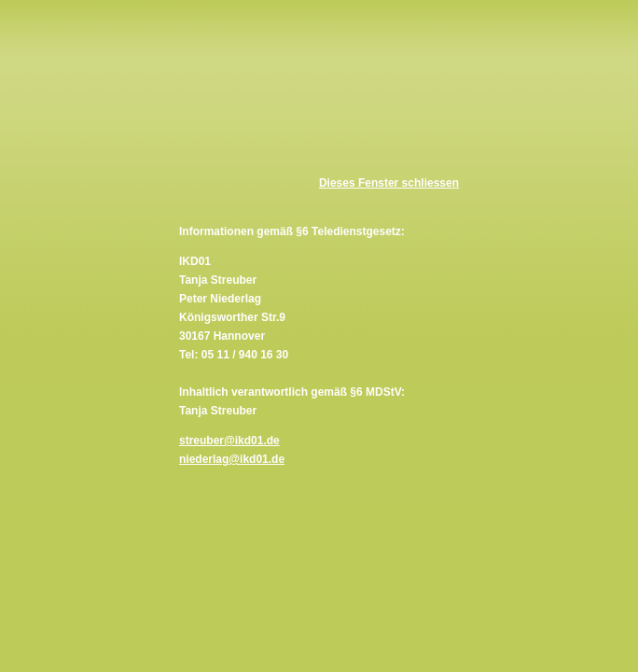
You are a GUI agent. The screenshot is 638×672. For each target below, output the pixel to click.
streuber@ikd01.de (229, 441)
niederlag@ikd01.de (232, 459)
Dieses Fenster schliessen (389, 183)
